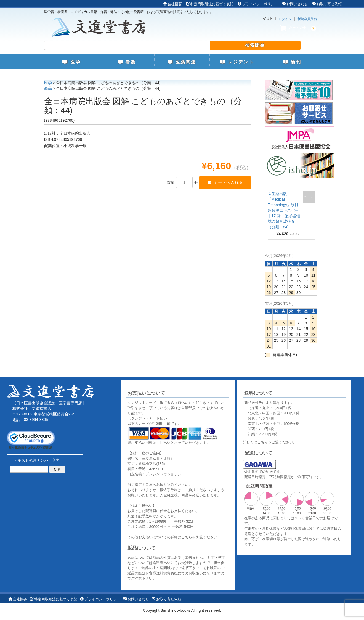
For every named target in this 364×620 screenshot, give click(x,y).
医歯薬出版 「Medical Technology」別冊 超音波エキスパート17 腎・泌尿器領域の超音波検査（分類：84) (284, 210)
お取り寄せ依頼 (327, 4)
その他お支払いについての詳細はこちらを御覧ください (172, 537)
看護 (127, 62)
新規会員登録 (307, 19)
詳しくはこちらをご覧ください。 (270, 442)
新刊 (292, 62)
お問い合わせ (295, 4)
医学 (71, 62)
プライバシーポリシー (258, 4)
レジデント (237, 62)
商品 (48, 88)
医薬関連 (182, 62)
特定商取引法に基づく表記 (210, 4)
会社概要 (172, 4)
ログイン (285, 19)
